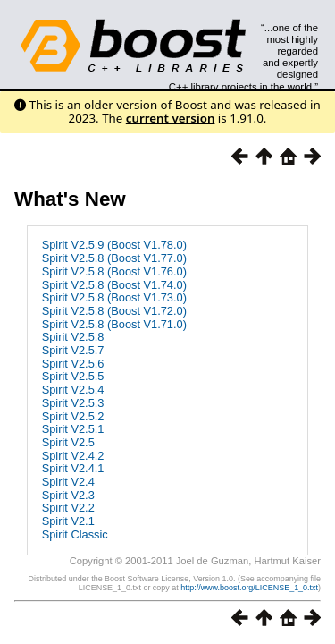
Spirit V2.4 (68, 482)
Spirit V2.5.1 (73, 429)
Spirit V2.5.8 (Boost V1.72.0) (114, 311)
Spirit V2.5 (68, 442)
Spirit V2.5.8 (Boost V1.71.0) (114, 324)
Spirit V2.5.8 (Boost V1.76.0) (114, 271)
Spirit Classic (75, 534)
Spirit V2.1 (68, 521)
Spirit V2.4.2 (73, 456)
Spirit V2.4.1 (73, 468)
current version (171, 118)
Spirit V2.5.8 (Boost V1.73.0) (114, 297)
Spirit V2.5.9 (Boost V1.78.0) (114, 245)
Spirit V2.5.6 (73, 364)
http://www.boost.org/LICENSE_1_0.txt (249, 588)
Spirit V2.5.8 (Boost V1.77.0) (114, 258)
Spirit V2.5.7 (73, 350)
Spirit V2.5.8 (73, 337)
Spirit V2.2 (68, 508)
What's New (70, 199)
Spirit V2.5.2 (73, 416)
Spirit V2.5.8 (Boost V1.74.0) (114, 285)
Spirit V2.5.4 (73, 390)
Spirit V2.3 (68, 495)
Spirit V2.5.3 (73, 403)
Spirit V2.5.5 (73, 376)
